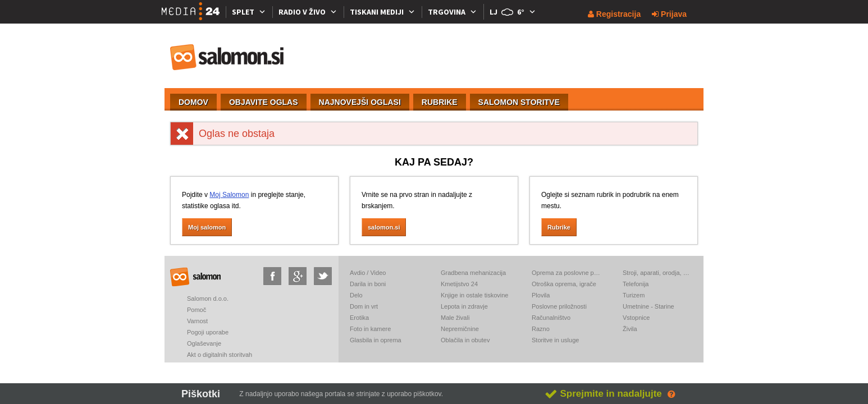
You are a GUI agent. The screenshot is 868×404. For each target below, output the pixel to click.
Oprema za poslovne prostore (566, 273)
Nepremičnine (460, 329)
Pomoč (197, 310)
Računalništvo (551, 318)
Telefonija (636, 284)
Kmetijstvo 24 (459, 284)
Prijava (669, 14)
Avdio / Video (368, 273)
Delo (356, 295)
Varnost (197, 321)
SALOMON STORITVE (519, 102)
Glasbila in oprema (376, 340)
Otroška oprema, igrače (564, 284)
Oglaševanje (204, 343)
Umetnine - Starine (648, 306)
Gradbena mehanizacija (473, 273)
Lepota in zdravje (464, 306)
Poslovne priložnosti (559, 306)
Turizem (634, 295)
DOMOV (193, 102)
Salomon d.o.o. (208, 299)
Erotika (359, 318)
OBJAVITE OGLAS (264, 102)
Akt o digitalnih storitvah (220, 355)
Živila (630, 329)
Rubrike (559, 227)
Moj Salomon (229, 195)
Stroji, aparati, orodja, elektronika (657, 273)
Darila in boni (368, 284)
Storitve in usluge (555, 340)
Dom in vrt (364, 306)
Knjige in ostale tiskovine (474, 295)
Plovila (541, 295)
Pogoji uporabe (208, 332)
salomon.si (227, 57)
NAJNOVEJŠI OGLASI (360, 102)
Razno (541, 329)
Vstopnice (636, 318)
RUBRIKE (440, 102)
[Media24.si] (194, 12)
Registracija (614, 14)
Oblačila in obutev (465, 340)
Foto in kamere (370, 329)
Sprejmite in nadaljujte (603, 394)
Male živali (455, 318)
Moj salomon (207, 227)
